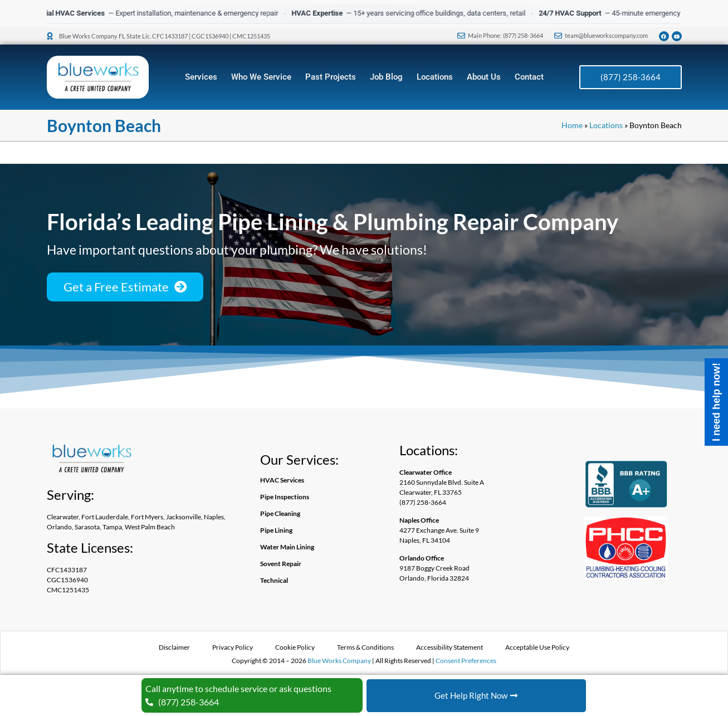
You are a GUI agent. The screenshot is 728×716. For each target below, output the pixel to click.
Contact (529, 77)
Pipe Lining (276, 530)
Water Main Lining (287, 547)
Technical (274, 580)
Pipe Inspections (285, 497)
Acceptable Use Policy (537, 647)
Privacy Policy (233, 647)
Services (201, 77)
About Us (484, 77)
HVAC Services (282, 480)
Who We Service (261, 77)
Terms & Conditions (365, 647)
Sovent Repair (281, 564)
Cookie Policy (295, 647)
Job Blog (386, 77)
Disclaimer (174, 647)
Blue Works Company (339, 661)
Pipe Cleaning (280, 513)
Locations (435, 77)
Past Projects (331, 77)
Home (572, 125)
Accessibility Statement (449, 647)
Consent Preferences (466, 661)
